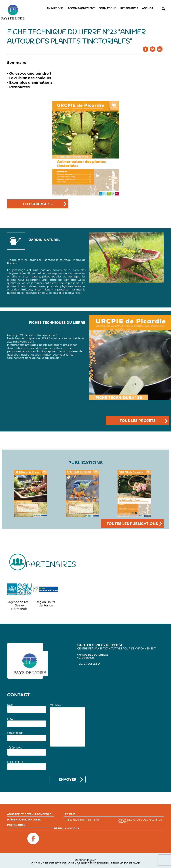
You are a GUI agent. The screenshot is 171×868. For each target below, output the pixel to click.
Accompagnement (81, 8)
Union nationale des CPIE (82, 820)
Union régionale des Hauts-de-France (140, 821)
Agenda (148, 8)
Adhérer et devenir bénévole (29, 814)
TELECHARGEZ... (38, 204)
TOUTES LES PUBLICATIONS (132, 524)
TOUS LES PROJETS (138, 421)
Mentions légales (85, 860)
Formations (107, 8)
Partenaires (16, 825)
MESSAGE (56, 705)
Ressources (129, 8)
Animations (55, 8)
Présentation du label (24, 820)
